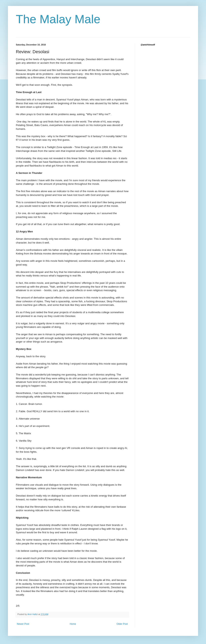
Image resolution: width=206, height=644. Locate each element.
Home (73, 624)
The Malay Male (58, 19)
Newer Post (23, 624)
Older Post (122, 624)
